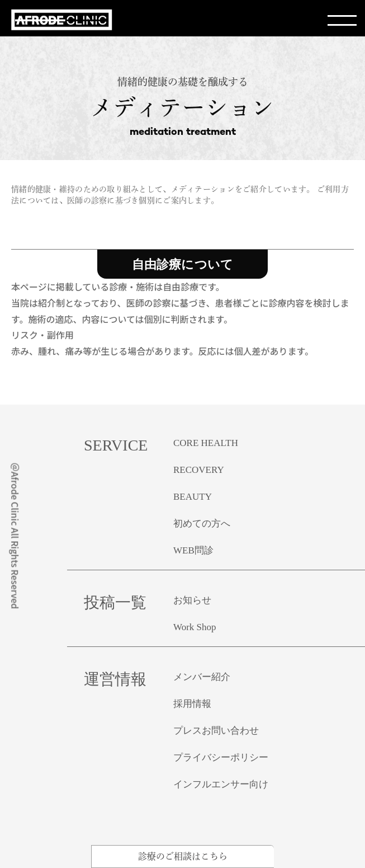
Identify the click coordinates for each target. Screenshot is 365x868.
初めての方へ (202, 524)
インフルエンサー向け (221, 784)
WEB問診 (193, 550)
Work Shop (195, 627)
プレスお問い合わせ (216, 731)
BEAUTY (193, 497)
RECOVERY (199, 470)
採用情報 (192, 704)
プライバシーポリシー (221, 757)
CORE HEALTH (206, 443)
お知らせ (192, 600)
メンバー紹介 (202, 677)
